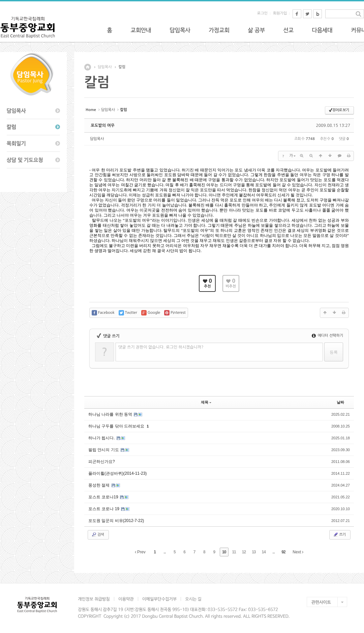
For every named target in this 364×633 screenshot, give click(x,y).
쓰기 (339, 534)
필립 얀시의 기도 (104, 450)
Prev (140, 552)
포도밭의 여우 (103, 126)
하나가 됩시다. (102, 438)
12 (244, 552)
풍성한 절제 (100, 485)
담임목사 (105, 67)
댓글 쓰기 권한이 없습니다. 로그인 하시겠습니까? (161, 347)
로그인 (262, 13)
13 (254, 552)
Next (298, 552)
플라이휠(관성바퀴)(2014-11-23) (117, 473)
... (165, 552)
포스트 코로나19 (104, 497)
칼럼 (122, 67)
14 (264, 552)
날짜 (340, 402)
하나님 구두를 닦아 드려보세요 (117, 426)
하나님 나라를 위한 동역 (111, 414)
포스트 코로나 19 (104, 509)
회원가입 (280, 13)
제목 (206, 402)
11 (234, 552)
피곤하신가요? (102, 462)
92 (283, 552)
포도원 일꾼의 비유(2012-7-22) (116, 521)
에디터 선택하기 (327, 336)
